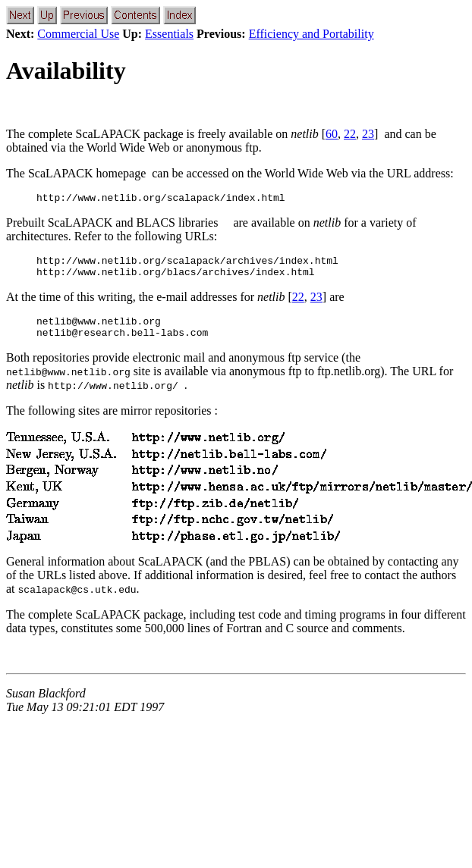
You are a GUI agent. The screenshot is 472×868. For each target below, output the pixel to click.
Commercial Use (78, 34)
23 (368, 134)
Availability (66, 71)
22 (350, 134)
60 (332, 134)
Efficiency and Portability (312, 34)
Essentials (169, 34)
